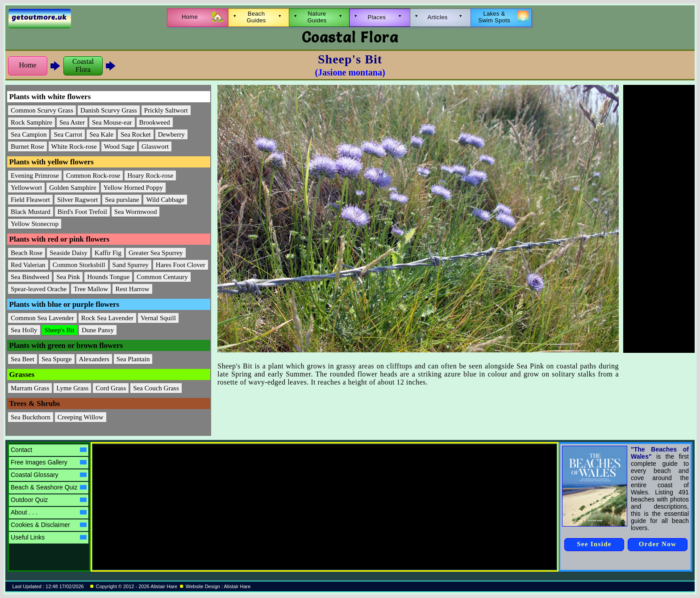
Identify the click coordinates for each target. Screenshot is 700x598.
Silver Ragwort (77, 200)
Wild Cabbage (165, 200)
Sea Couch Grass (156, 388)
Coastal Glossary (49, 475)
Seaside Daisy (69, 253)
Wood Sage (119, 146)
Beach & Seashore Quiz (49, 487)
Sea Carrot (68, 134)
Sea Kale (101, 134)
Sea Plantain (133, 359)
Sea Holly (24, 330)
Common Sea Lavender (42, 318)
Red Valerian (28, 265)
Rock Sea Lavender (107, 318)
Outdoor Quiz (49, 500)
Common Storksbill (79, 265)
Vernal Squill (158, 318)
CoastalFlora (83, 65)
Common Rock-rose (93, 176)
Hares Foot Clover (181, 265)
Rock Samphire (31, 122)
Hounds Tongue (108, 277)
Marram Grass (30, 388)
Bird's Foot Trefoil (82, 212)
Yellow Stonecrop (35, 224)
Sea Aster (72, 122)
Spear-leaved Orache (39, 289)
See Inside (594, 544)
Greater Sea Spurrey (156, 253)
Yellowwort (26, 188)
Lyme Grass (72, 388)
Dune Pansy (98, 330)
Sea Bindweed (30, 277)
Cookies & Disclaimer (49, 525)
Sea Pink (68, 277)
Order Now (658, 544)
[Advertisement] (659, 219)
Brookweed (155, 122)
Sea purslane (122, 200)
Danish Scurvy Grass (109, 110)
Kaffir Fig (108, 253)
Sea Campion (29, 134)
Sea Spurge (57, 359)
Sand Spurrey (131, 265)
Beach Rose (27, 253)
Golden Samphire (73, 188)
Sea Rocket (136, 134)
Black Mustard (31, 212)
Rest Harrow (132, 289)
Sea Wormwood (136, 212)
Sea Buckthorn (31, 417)
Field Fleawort (30, 200)
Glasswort (155, 146)
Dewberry (171, 134)
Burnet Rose (27, 146)
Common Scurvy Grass (42, 110)
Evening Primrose (35, 176)
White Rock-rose (74, 146)
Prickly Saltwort (166, 110)
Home (27, 65)
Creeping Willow (81, 417)
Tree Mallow (91, 289)
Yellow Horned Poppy (133, 188)
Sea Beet (23, 359)
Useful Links (49, 537)
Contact (49, 450)
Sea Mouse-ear (112, 122)
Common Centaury (162, 277)
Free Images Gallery (49, 462)
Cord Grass (111, 388)
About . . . (49, 512)
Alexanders (94, 359)
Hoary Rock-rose (150, 176)
